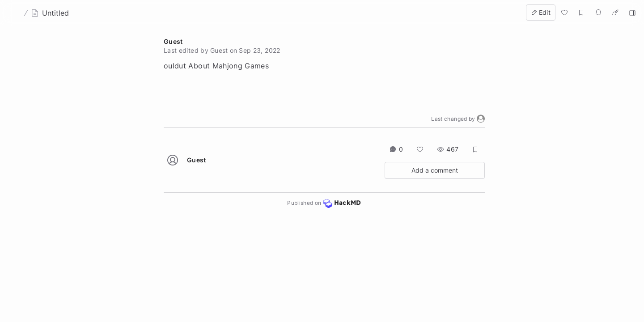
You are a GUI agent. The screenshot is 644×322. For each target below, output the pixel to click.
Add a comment (435, 170)
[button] (481, 119)
